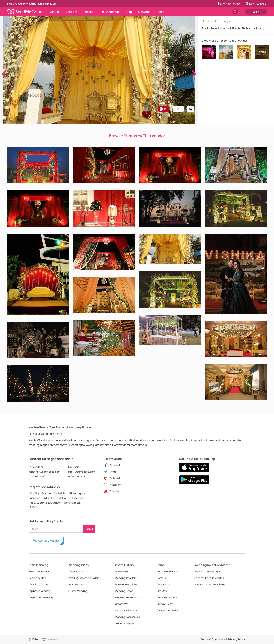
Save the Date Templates (209, 578)
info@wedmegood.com (82, 472)
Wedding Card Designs (207, 571)
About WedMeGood (168, 571)
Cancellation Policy (168, 610)
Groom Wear (122, 604)
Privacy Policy (165, 604)
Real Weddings (110, 12)
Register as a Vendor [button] (46, 540)
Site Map (162, 591)
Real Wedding (76, 584)
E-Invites (144, 12)
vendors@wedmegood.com (44, 472)
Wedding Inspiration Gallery (84, 578)
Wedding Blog (76, 571)
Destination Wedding (41, 597)
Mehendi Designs (125, 623)
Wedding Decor (124, 591)
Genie (160, 12)
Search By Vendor (39, 571)
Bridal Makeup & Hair (127, 584)
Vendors (71, 12)
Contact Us (163, 584)
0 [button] (178, 109)
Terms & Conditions (168, 597)
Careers (161, 578)
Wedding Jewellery (126, 578)
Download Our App (39, 584)
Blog (129, 12)
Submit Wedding (78, 591)
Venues (54, 12)
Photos (88, 12)
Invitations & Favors (126, 610)
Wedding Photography (128, 597)
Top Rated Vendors (39, 591)
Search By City (37, 578)
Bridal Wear (122, 571)
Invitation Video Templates (210, 584)
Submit (89, 529)
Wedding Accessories (127, 617)
